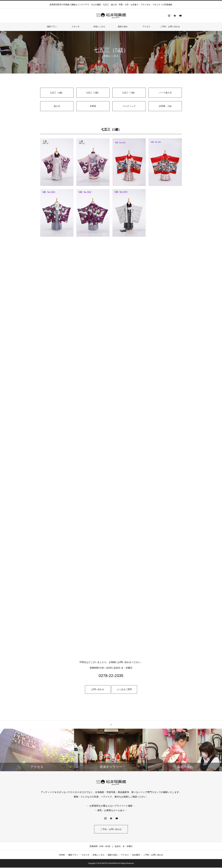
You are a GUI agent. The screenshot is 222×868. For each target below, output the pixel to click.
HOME (62, 855)
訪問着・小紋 (165, 106)
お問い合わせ (98, 689)
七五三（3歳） (57, 93)
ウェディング (129, 106)
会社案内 (136, 855)
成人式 (57, 106)
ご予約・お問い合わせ (170, 27)
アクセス (146, 27)
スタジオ (76, 27)
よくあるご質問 (124, 689)
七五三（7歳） (129, 93)
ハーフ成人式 (165, 93)
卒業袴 (93, 106)
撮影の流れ (123, 27)
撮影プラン (52, 27)
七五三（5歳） (93, 93)
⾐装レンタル (99, 27)
